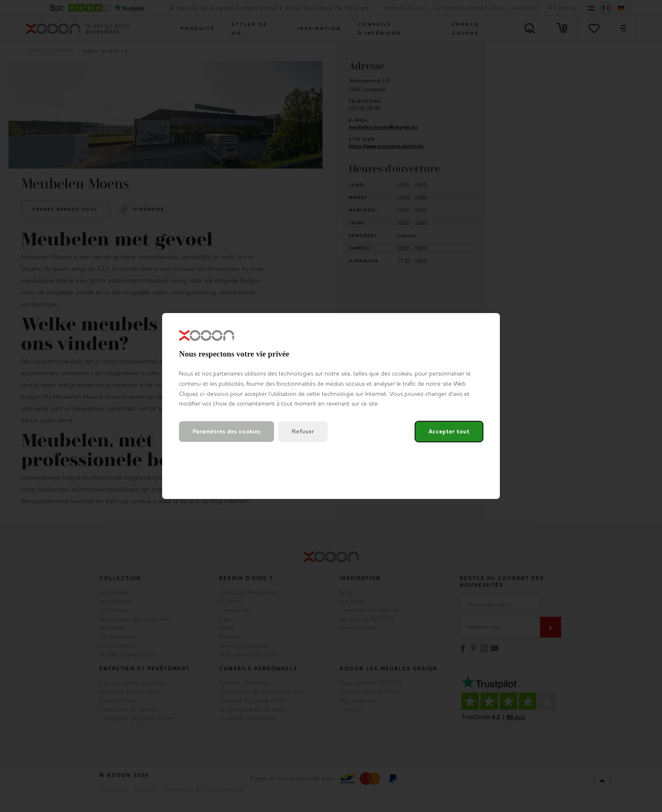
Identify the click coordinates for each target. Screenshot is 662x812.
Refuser (303, 432)
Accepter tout (449, 432)
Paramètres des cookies (227, 432)
